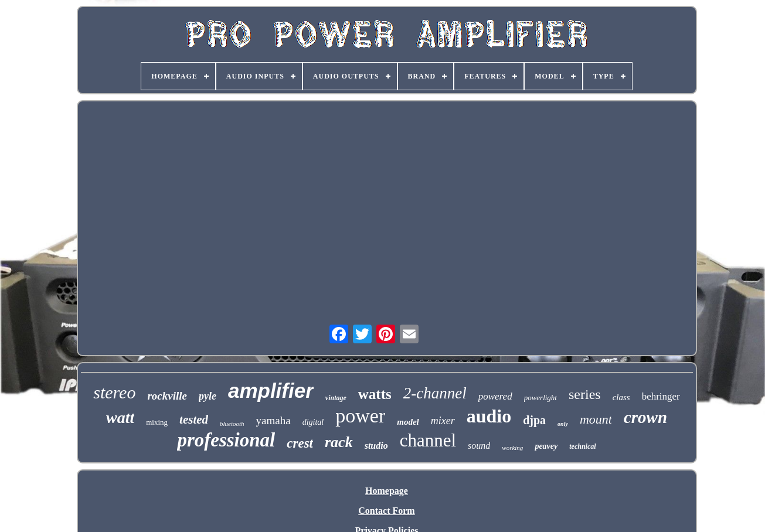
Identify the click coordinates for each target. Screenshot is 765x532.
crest (300, 443)
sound (479, 446)
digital (313, 422)
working (512, 448)
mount (596, 419)
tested (194, 420)
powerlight (540, 398)
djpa (534, 420)
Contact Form (386, 511)
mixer (443, 421)
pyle (208, 396)
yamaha (273, 420)
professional (226, 440)
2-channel (435, 393)
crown (645, 417)
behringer (661, 396)
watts (375, 394)
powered (495, 396)
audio (489, 416)
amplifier (271, 391)
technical (582, 446)
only (563, 424)
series (585, 394)
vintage (336, 398)
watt (120, 417)
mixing (157, 422)
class (621, 397)
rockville (167, 396)
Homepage (387, 491)
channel (428, 440)
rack (339, 442)
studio (376, 446)
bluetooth (232, 424)
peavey (546, 446)
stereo (114, 392)
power (360, 416)
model (408, 422)
